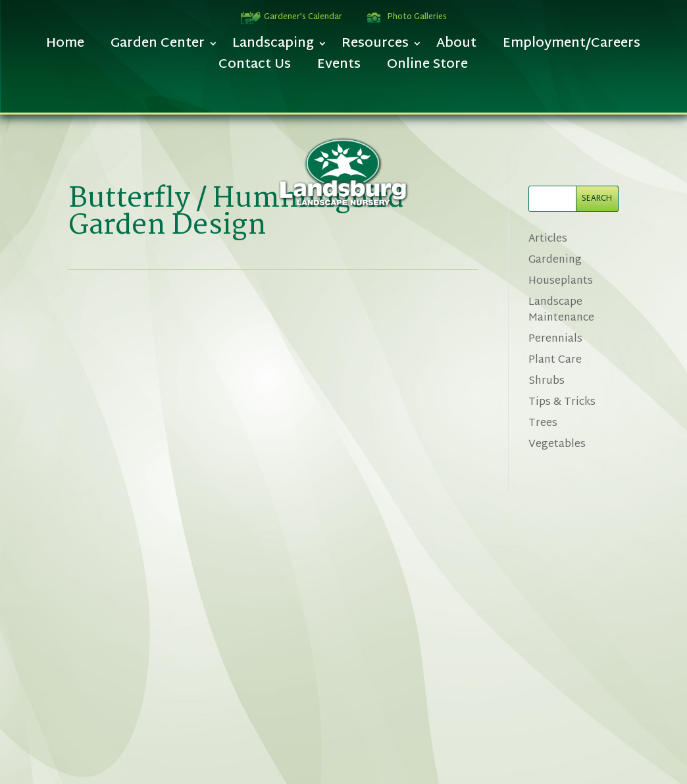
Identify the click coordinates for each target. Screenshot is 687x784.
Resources (375, 47)
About (456, 47)
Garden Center (158, 47)
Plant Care (555, 360)
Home (65, 47)
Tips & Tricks (562, 403)
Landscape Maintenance (561, 310)
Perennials (555, 339)
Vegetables (557, 445)
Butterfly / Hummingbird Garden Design (236, 213)
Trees (543, 424)
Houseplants (561, 281)
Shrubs (547, 381)
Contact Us (255, 68)
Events (339, 68)
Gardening (555, 260)
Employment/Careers (572, 47)
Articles (548, 239)
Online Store (427, 68)
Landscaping (273, 47)
